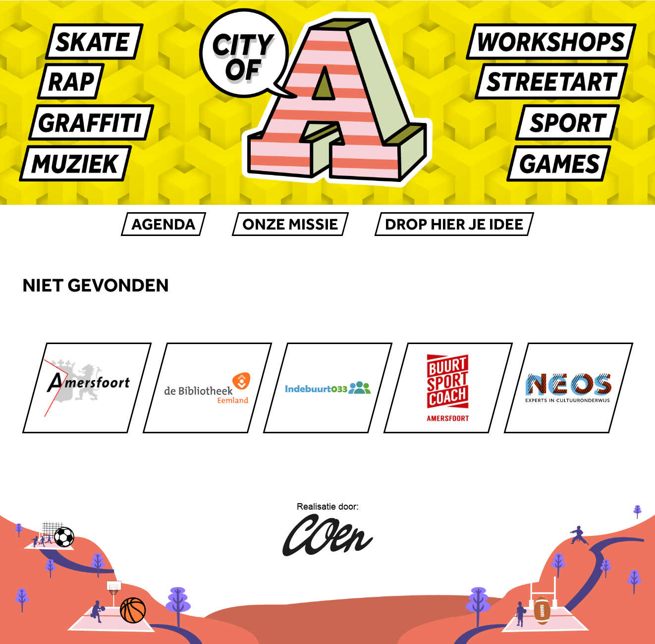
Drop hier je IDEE (454, 224)
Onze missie (290, 224)
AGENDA (164, 224)
